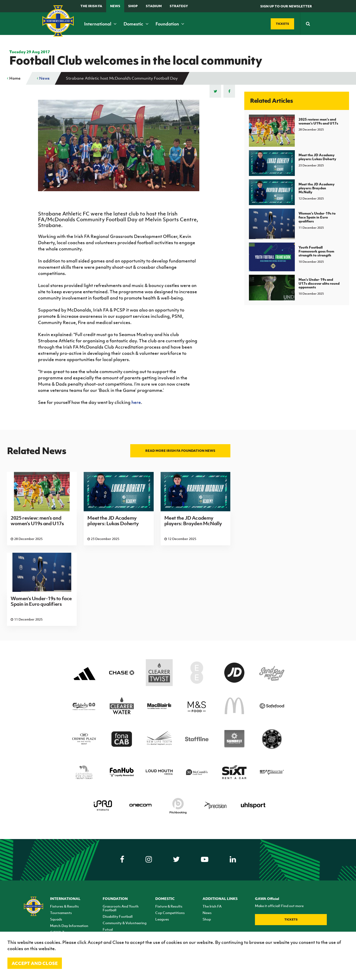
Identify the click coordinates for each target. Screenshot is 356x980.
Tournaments (61, 913)
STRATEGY (179, 6)
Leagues (162, 919)
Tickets (291, 919)
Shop (133, 6)
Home (14, 78)
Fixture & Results (169, 906)
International (100, 24)
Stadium (154, 6)
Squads (56, 919)
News (115, 6)
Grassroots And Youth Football (121, 908)
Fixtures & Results (64, 906)
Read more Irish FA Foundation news (180, 451)
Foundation (170, 24)
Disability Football (118, 916)
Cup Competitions (170, 913)
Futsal (108, 929)
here (136, 402)
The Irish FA (91, 6)
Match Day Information (69, 926)
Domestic (136, 24)
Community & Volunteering (125, 923)
